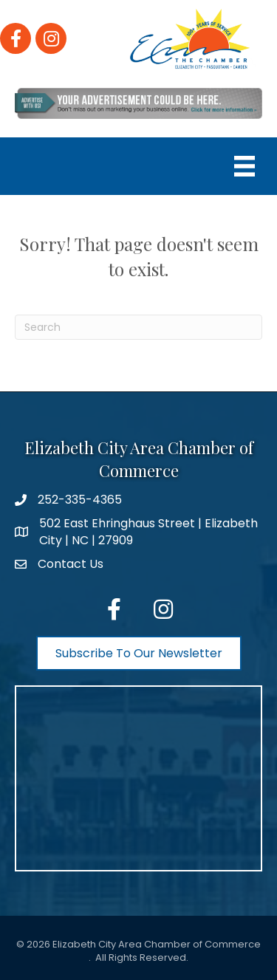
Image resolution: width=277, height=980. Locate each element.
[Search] (138, 327)
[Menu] (244, 166)
